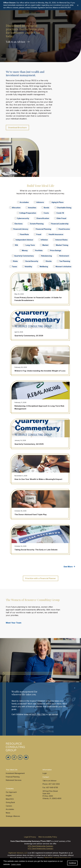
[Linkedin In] (20, 757)
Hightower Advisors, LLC (18, 853)
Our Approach (11, 792)
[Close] (78, 5)
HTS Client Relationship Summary (41, 848)
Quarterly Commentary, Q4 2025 (29, 444)
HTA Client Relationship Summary (40, 846)
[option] (40, 31)
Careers (9, 806)
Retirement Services (14, 780)
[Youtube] (26, 757)
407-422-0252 (54, 784)
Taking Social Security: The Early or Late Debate (36, 550)
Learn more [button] (16, 864)
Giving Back (10, 802)
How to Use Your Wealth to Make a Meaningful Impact (38, 479)
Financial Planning (13, 777)
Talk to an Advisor (18, 42)
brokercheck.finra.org (62, 858)
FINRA (47, 858)
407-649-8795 (52, 787)
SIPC (51, 858)
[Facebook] (14, 757)
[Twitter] (8, 757)
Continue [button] (72, 863)
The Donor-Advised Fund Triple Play (31, 514)
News (8, 813)
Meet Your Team (14, 623)
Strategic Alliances (13, 816)
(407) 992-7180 (39, 714)
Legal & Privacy (30, 837)
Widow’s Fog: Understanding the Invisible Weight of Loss (40, 371)
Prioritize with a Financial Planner (41, 578)
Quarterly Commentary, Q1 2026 (29, 336)
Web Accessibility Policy (48, 837)
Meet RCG (10, 799)
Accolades (10, 809)
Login (45, 773)
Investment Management (15, 773)
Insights (9, 796)
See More (69, 567)
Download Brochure (17, 128)
